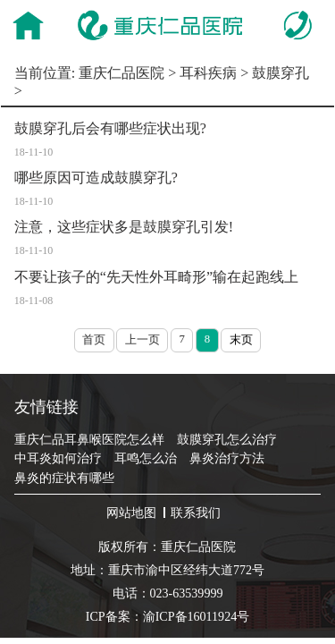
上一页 (142, 340)
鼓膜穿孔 (281, 73)
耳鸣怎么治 (146, 458)
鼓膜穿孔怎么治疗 (227, 439)
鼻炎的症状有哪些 (64, 478)
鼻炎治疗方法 (227, 458)
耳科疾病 (208, 73)
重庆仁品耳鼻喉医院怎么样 (89, 439)
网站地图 (131, 513)
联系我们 (196, 513)
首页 (94, 340)
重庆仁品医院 (121, 73)
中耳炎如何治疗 (58, 458)
